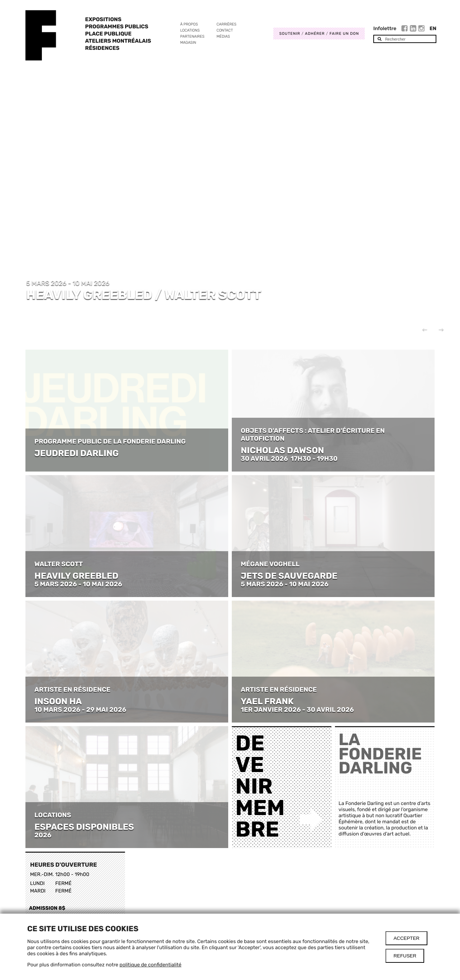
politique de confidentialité (151, 965)
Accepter (406, 938)
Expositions (103, 19)
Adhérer (315, 34)
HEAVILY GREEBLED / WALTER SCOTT (144, 295)
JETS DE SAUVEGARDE (289, 576)
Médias (223, 36)
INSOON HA (58, 701)
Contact (225, 30)
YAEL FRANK (267, 701)
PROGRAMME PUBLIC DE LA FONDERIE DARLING (110, 441)
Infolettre (385, 29)
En (433, 29)
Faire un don (344, 34)
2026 (43, 835)
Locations (190, 30)
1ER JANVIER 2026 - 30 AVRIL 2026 (297, 710)
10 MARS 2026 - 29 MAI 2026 (80, 710)
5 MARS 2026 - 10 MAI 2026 (78, 584)
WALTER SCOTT (59, 564)
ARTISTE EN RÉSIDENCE (73, 690)
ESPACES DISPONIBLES (84, 827)
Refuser (405, 956)
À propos (189, 24)
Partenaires (192, 36)
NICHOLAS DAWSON (282, 450)
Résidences (102, 48)
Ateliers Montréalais (118, 41)
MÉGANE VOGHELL (270, 564)
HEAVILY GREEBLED (76, 576)
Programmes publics (117, 27)
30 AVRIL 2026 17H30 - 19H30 (289, 459)
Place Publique (108, 34)
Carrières (227, 24)
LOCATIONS (53, 815)
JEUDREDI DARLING (76, 453)
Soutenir (289, 34)
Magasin (188, 42)
